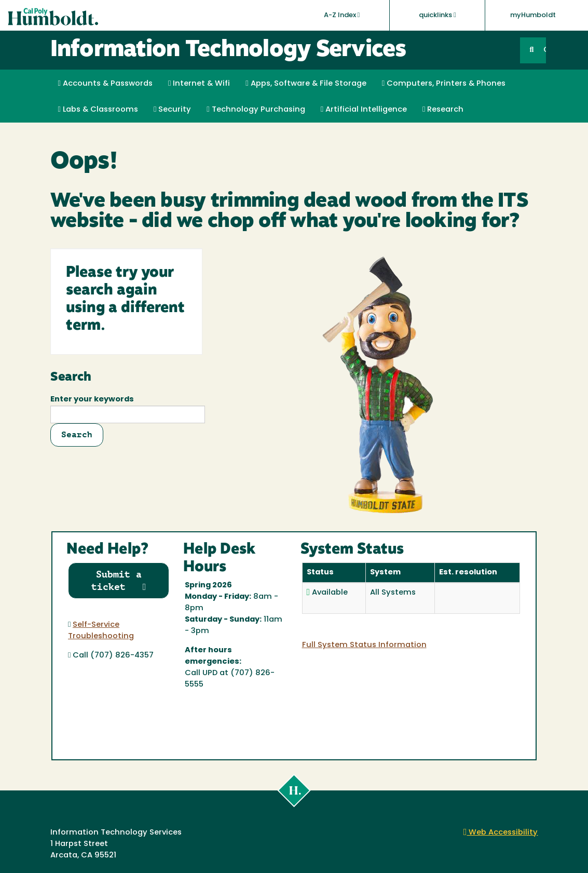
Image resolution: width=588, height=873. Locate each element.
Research (443, 110)
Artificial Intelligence (364, 110)
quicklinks (437, 15)
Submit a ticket (119, 580)
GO (544, 50)
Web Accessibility (501, 833)
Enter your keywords (92, 400)
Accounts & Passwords (105, 84)
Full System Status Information (364, 645)
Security (172, 110)
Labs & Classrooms (98, 110)
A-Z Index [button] (342, 15)
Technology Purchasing (256, 110)
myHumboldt (533, 15)
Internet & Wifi (199, 84)
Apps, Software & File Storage (306, 84)
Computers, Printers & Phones (444, 84)
